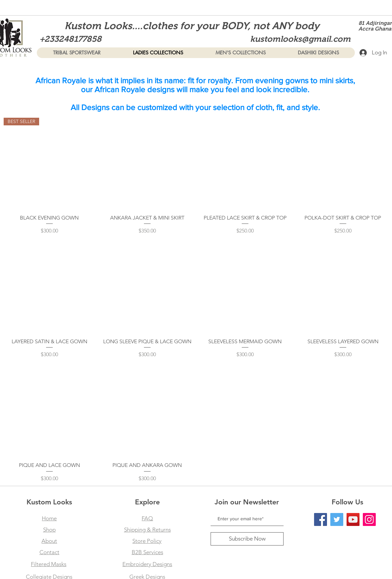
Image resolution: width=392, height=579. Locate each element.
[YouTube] (353, 519)
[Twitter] (337, 519)
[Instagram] (369, 519)
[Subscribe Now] (247, 539)
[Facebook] (321, 519)
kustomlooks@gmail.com (300, 39)
